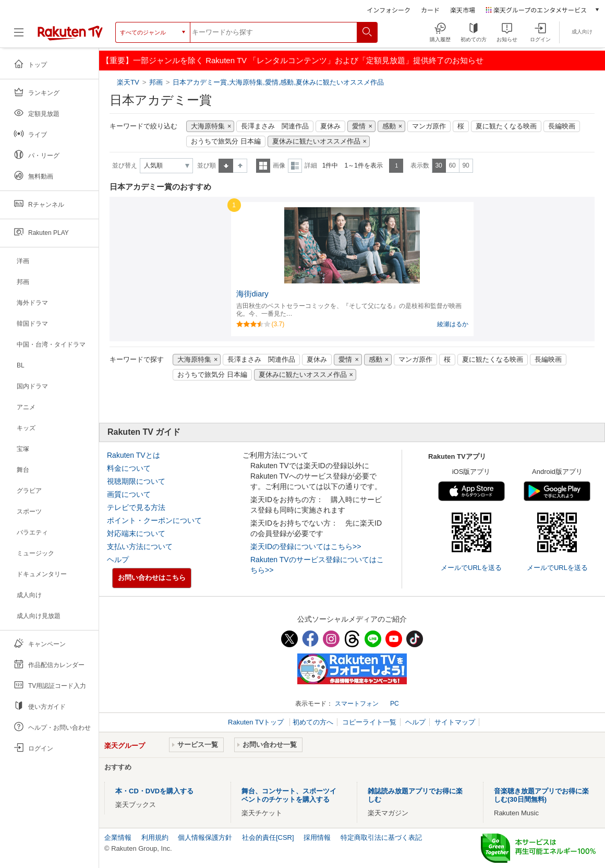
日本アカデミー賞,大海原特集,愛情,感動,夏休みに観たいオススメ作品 (278, 82)
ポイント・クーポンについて (154, 520)
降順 (240, 166)
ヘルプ (118, 560)
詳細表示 (295, 166)
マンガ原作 (429, 126)
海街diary (252, 294)
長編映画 (562, 126)
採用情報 (317, 837)
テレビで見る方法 (136, 507)
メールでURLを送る (471, 568)
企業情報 (118, 837)
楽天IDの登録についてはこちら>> (306, 546)
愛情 (359, 126)
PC (395, 704)
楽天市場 (463, 10)
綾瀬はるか (453, 324)
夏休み (330, 126)
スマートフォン (357, 704)
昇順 (226, 166)
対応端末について (136, 533)
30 (438, 165)
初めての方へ (313, 722)
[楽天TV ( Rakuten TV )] (70, 36)
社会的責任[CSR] (268, 837)
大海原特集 (208, 126)
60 (452, 165)
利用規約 (155, 837)
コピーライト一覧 (369, 722)
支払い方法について (140, 546)
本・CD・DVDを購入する (154, 791)
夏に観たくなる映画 (506, 126)
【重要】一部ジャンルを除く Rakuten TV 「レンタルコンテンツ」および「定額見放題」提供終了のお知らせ (293, 60)
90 (465, 165)
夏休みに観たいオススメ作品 (316, 141)
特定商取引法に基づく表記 (381, 837)
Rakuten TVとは (134, 455)
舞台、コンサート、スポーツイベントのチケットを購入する (289, 795)
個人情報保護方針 (205, 837)
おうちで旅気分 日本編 (226, 141)
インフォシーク (389, 10)
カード (430, 10)
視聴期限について (136, 481)
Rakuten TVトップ (257, 722)
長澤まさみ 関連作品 (275, 126)
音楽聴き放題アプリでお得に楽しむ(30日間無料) (541, 795)
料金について (129, 468)
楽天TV (129, 82)
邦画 (156, 82)
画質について (129, 494)
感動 (389, 126)
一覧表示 (263, 166)
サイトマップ (455, 722)
